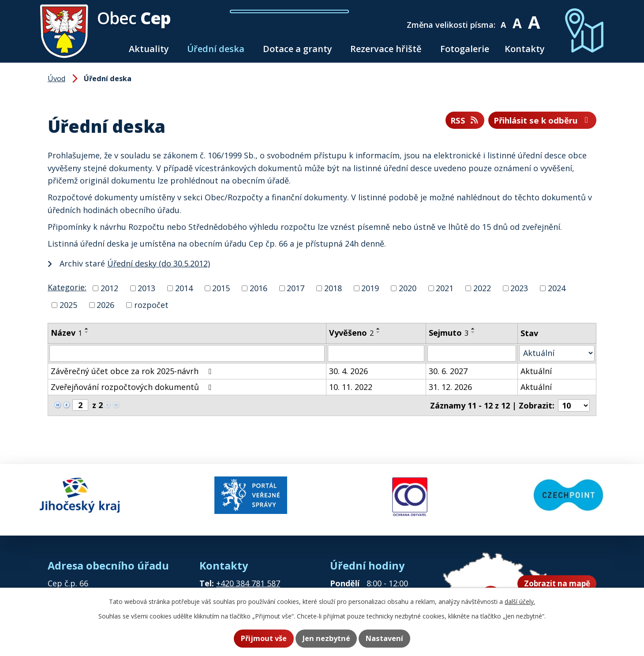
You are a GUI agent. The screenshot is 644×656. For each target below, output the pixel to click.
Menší (508, 19)
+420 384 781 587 (248, 577)
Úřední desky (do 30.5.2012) (159, 263)
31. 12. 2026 (450, 387)
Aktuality (149, 49)
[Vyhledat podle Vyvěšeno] (376, 353)
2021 (445, 288)
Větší (538, 19)
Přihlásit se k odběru (536, 121)
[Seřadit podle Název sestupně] (87, 332)
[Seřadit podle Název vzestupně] (87, 329)
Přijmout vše (258, 639)
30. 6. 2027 (448, 371)
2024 (557, 288)
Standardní (522, 19)
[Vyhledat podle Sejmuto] (472, 353)
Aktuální (536, 371)
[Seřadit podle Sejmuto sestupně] (473, 332)
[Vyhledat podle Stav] (557, 353)
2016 (258, 288)
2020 (408, 288)
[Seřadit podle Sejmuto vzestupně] (473, 329)
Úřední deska (216, 49)
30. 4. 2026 (348, 371)
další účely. (520, 602)
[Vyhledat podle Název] (187, 353)
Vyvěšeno (351, 333)
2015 (221, 288)
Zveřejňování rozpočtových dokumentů (133, 387)
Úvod (111, 49)
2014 (184, 288)
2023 (519, 288)
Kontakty (525, 49)
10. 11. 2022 (351, 387)
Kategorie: (67, 287)
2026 (105, 305)
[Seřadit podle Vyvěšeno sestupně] (378, 332)
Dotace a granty (298, 49)
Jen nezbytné (326, 639)
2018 (333, 288)
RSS (451, 121)
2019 (370, 288)
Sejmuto (449, 333)
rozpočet (151, 305)
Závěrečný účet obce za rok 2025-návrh (133, 371)
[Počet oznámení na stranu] (574, 405)
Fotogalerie (465, 49)
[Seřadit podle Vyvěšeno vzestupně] (378, 329)
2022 (482, 288)
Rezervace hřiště (386, 49)
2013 (146, 288)
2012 (109, 288)
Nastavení (389, 639)
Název (66, 333)
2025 (68, 305)
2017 (296, 288)
